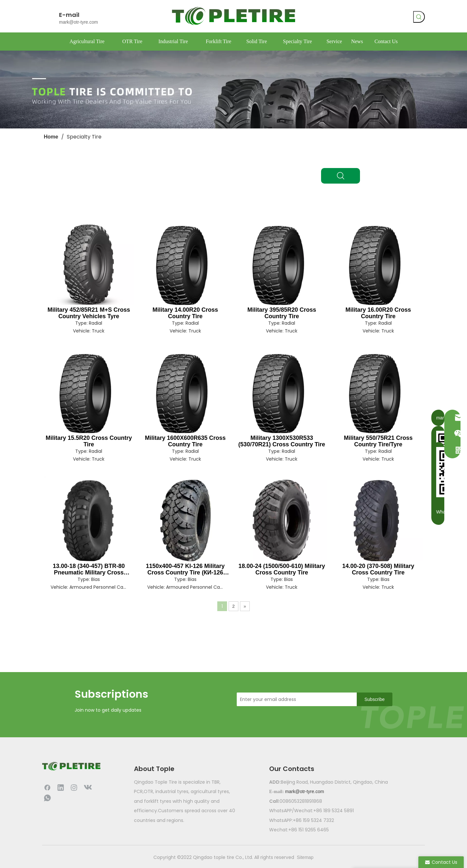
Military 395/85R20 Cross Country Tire (282, 313)
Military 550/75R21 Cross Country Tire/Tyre (378, 441)
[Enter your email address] (295, 699)
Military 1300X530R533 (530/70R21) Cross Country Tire (282, 441)
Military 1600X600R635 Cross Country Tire (185, 441)
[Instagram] (74, 787)
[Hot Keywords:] (419, 17)
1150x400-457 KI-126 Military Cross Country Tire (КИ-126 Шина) (185, 569)
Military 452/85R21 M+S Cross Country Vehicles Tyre (89, 313)
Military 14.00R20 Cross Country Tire (185, 313)
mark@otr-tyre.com (78, 22)
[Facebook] (339, 18)
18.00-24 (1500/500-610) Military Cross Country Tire (282, 569)
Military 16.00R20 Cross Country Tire (378, 313)
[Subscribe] (375, 699)
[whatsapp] (366, 18)
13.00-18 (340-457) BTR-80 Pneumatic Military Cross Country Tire (89, 569)
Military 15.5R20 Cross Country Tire (89, 441)
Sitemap (305, 857)
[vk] (353, 18)
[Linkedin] (61, 787)
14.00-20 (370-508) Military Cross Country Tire (378, 569)
